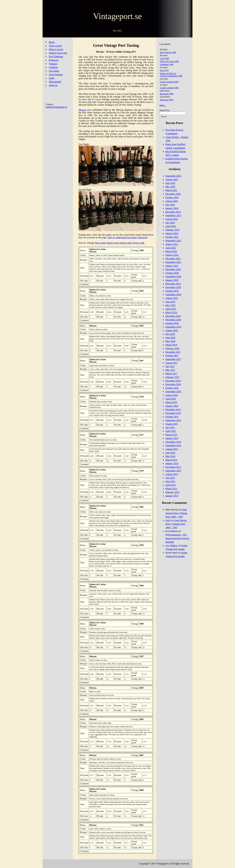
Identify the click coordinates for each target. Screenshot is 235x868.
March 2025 (171, 190)
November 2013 (173, 467)
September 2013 (173, 471)
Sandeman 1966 (167, 64)
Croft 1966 (164, 58)
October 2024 (172, 197)
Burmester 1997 (167, 100)
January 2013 (172, 496)
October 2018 (172, 323)
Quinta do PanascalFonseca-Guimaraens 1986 (171, 75)
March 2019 (171, 312)
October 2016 (172, 388)
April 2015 (171, 431)
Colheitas (53, 67)
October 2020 (172, 273)
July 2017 (170, 366)
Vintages (53, 64)
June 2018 (170, 338)
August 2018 (172, 330)
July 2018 (170, 334)
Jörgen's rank (112, 243)
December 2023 (173, 212)
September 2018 (173, 327)
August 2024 (172, 201)
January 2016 (172, 406)
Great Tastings (56, 75)
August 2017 (172, 363)
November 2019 (173, 287)
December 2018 (173, 316)
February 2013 (173, 492)
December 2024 (173, 194)
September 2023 (173, 215)
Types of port (55, 46)
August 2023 (172, 219)
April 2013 (171, 485)
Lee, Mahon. (172, 545)
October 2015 (172, 417)
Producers (54, 60)
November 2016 (173, 384)
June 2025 (170, 183)
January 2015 (172, 438)
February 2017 (173, 377)
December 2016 (173, 381)
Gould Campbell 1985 (169, 88)
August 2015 (172, 424)
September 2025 (173, 176)
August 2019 (172, 298)
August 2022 (172, 244)
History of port (56, 49)
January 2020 (172, 280)
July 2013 (170, 478)
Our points (54, 71)
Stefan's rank (125, 243)
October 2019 (172, 291)
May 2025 (170, 187)
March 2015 (171, 435)
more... (163, 105)
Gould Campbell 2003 (169, 82)
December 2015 (173, 410)
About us (53, 85)
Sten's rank (100, 243)
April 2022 (171, 248)
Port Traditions (56, 57)
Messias (82, 110)
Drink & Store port (58, 53)
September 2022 (173, 241)
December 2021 (173, 259)
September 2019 (173, 294)
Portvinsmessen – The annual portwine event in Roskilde (177, 538)
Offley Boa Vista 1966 (169, 61)
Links (52, 78)
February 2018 (173, 348)
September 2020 (173, 277)
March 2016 (171, 402)
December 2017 (173, 352)
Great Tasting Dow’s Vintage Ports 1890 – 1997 (176, 513)
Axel (168, 520)
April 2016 (171, 399)
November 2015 (173, 413)
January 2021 (172, 266)
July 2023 (170, 223)
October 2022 (172, 237)
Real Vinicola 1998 (168, 52)
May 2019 (170, 305)
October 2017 (172, 356)
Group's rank (138, 243)
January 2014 (172, 463)
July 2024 (170, 205)
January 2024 (172, 208)
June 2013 (170, 481)
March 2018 (171, 345)
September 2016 (173, 392)
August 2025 (172, 179)
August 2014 (172, 449)
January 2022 (172, 255)
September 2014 (173, 445)
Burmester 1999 (167, 94)
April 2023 (171, 226)
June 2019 (170, 302)
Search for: (165, 110)
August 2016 (172, 395)
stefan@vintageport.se (56, 107)
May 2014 (170, 456)
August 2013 (172, 474)
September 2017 (173, 359)
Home (52, 42)
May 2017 (170, 370)
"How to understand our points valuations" (128, 237)
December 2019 (173, 284)
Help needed (55, 82)
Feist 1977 (164, 70)
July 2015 (170, 427)
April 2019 (171, 309)
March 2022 (171, 251)
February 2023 (173, 230)
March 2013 (171, 489)
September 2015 (173, 420)
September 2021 (173, 262)
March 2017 (171, 374)
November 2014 (173, 442)
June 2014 (170, 453)
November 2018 (173, 320)
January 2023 (172, 233)
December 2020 (173, 269)
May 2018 (170, 341)
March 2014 (171, 460)
